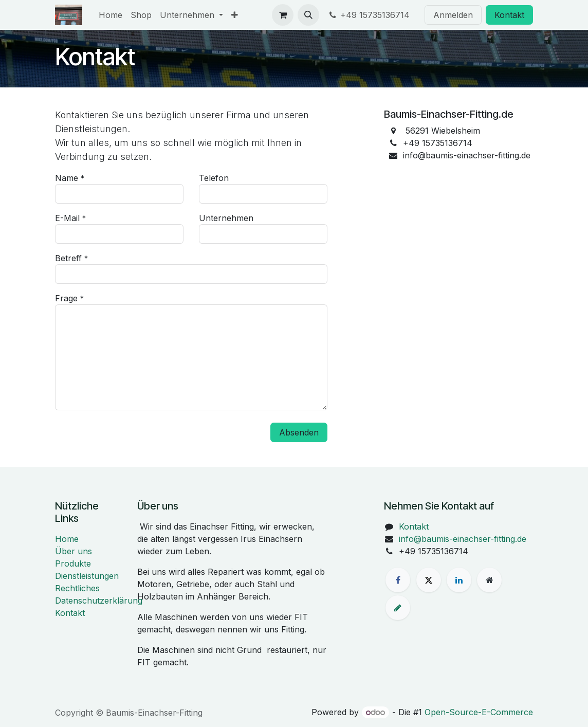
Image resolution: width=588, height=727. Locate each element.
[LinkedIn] (459, 580)
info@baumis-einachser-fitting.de (463, 539)
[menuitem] (111, 15)
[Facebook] (398, 580)
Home (67, 539)
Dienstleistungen (87, 576)
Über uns (73, 551)
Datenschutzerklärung (99, 601)
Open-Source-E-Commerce (479, 712)
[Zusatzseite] (489, 580)
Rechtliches (77, 588)
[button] (308, 15)
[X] (429, 580)
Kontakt (509, 15)
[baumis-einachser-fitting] (398, 608)
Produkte (73, 564)
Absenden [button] (299, 432)
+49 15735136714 (370, 15)
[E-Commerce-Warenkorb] (283, 15)
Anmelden (453, 15)
